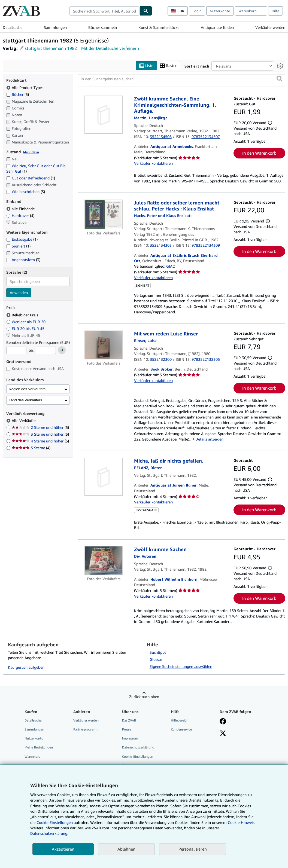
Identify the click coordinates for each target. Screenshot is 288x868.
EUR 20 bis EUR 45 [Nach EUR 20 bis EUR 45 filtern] (26, 328)
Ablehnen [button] (126, 849)
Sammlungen (55, 27)
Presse (127, 729)
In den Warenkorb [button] (259, 153)
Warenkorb (32, 757)
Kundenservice (181, 729)
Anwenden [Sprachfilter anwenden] (19, 293)
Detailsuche (13, 27)
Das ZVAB (129, 720)
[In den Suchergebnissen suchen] (181, 79)
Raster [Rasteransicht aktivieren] (168, 66)
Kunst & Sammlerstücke (159, 27)
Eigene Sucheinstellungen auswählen (181, 666)
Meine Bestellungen (39, 747)
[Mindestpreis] (16, 350)
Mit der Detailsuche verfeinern (110, 48)
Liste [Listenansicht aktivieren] (146, 66)
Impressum (130, 738)
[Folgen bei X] (223, 734)
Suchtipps (158, 652)
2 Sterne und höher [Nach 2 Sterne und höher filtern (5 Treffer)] (40, 427)
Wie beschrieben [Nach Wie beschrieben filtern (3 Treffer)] (26, 192)
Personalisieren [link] (193, 849)
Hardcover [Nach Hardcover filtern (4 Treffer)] (20, 216)
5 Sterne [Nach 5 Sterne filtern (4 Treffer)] (31, 448)
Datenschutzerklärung (138, 747)
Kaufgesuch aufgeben (26, 667)
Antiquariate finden (217, 27)
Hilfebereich (180, 720)
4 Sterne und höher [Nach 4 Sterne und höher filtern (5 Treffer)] (40, 441)
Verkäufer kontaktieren (153, 163)
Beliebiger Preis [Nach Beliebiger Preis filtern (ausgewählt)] (23, 315)
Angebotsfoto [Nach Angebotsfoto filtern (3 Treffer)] (23, 260)
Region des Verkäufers (27, 389)
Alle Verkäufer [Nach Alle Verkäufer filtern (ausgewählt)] (24, 421)
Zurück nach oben (144, 697)
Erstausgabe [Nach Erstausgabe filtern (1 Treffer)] (22, 239)
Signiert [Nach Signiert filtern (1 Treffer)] (18, 246)
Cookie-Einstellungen (55, 822)
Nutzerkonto (220, 11)
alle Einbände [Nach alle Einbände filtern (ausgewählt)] (21, 209)
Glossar (156, 659)
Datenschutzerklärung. (49, 833)
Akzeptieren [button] (63, 849)
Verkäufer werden (270, 27)
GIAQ (171, 266)
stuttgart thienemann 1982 (51, 48)
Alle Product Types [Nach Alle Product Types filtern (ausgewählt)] (25, 88)
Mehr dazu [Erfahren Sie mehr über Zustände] (31, 152)
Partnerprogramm (86, 729)
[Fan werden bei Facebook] (223, 722)
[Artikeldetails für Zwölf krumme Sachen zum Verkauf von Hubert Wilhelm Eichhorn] (104, 561)
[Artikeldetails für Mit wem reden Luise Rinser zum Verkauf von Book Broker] (104, 345)
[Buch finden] (146, 11)
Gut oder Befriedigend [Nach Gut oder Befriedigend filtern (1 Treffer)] (31, 178)
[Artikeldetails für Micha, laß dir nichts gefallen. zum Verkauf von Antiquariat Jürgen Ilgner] (104, 477)
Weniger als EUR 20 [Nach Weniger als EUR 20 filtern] (26, 322)
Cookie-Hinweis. (242, 822)
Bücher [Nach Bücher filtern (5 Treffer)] (18, 94)
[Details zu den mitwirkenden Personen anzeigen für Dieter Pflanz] (148, 468)
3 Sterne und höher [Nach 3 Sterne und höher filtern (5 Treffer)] (40, 434)
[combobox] (104, 11)
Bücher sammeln (103, 27)
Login (197, 11)
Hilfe (275, 11)
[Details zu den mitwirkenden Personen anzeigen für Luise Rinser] (145, 340)
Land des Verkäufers (25, 400)
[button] (280, 79)
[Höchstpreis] (46, 350)
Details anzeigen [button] (209, 439)
